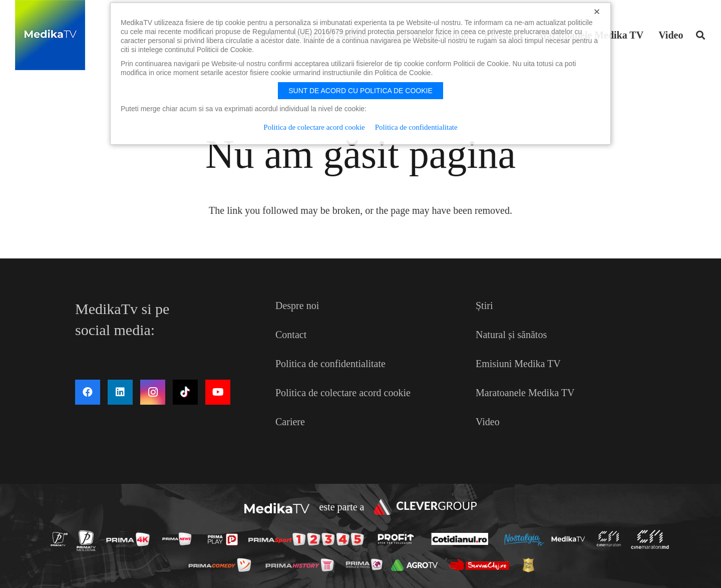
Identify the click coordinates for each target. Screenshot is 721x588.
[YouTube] (218, 392)
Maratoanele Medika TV (525, 393)
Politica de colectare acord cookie (343, 393)
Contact (291, 335)
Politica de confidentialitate (330, 364)
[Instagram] (153, 392)
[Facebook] (88, 392)
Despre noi (297, 306)
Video (488, 422)
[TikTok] (185, 392)
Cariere (290, 422)
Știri (484, 306)
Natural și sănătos (511, 335)
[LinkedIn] (120, 392)
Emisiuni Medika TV (518, 364)
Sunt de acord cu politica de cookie (360, 91)
